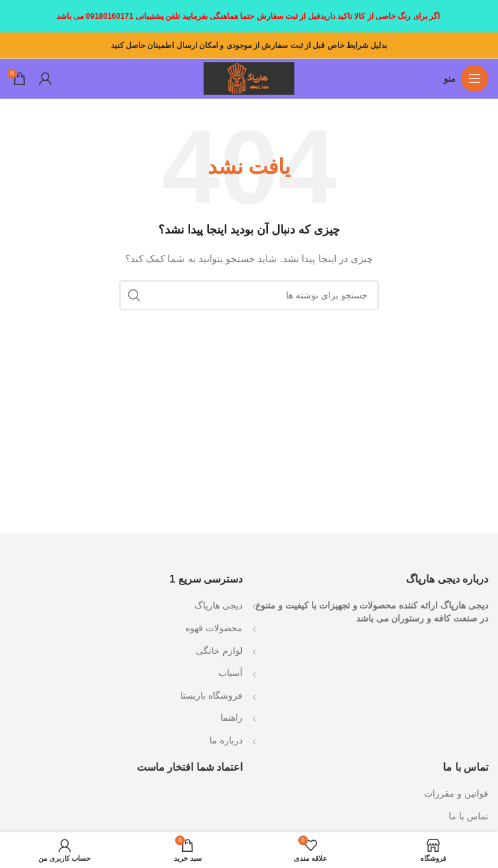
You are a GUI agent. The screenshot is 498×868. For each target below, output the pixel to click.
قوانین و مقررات (456, 793)
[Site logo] (249, 78)
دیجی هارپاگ (219, 605)
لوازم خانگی (219, 651)
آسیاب (231, 673)
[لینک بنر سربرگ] (249, 16)
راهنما (231, 717)
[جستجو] (249, 295)
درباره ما (226, 740)
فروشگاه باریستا (211, 695)
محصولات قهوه (214, 628)
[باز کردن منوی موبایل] (466, 78)
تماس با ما (468, 816)
